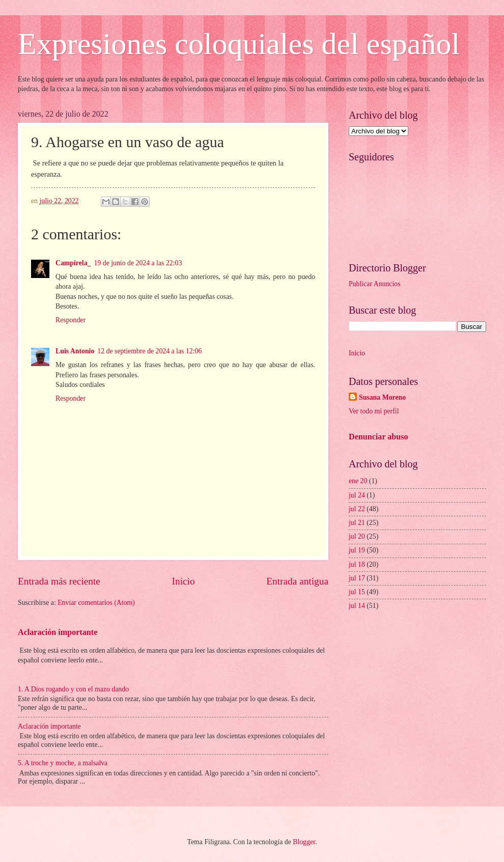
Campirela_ (73, 263)
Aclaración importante (58, 632)
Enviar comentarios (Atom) (96, 603)
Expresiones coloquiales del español (239, 44)
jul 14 (357, 606)
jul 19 (357, 550)
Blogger (304, 842)
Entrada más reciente (59, 581)
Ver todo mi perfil (374, 411)
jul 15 (357, 592)
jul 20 (357, 536)
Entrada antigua (297, 581)
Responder (71, 320)
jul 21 (357, 523)
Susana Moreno (382, 397)
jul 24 (357, 495)
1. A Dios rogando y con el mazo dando (73, 689)
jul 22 (357, 509)
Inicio (184, 581)
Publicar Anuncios (375, 284)
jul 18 (357, 564)
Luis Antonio (75, 351)
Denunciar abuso (379, 437)
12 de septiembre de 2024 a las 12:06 (149, 351)
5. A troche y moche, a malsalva (63, 763)
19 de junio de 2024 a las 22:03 (138, 263)
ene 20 (358, 481)
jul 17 (357, 578)
